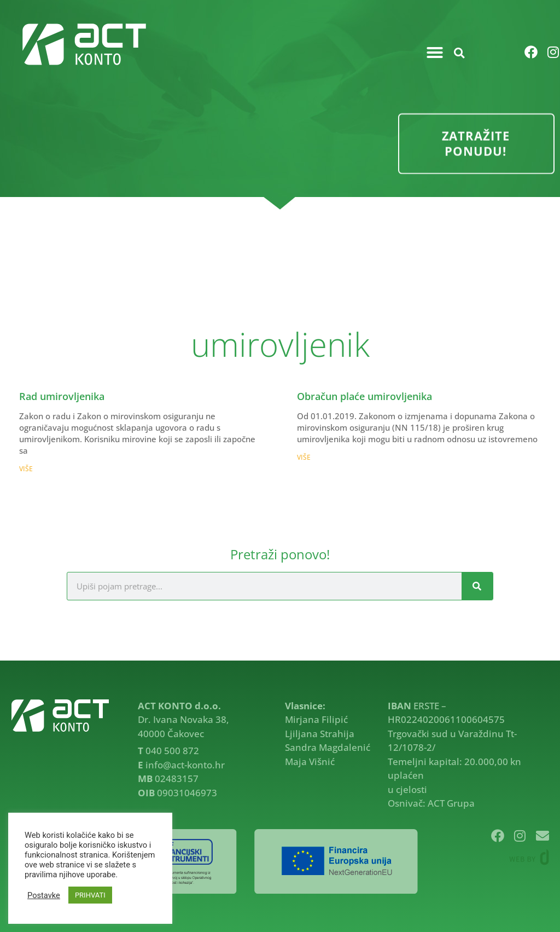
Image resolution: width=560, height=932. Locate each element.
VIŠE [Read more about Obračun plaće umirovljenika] (304, 457)
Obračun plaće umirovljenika (364, 396)
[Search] (477, 586)
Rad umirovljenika (62, 396)
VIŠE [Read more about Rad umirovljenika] (26, 469)
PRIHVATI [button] (90, 895)
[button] (435, 53)
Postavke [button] (44, 895)
